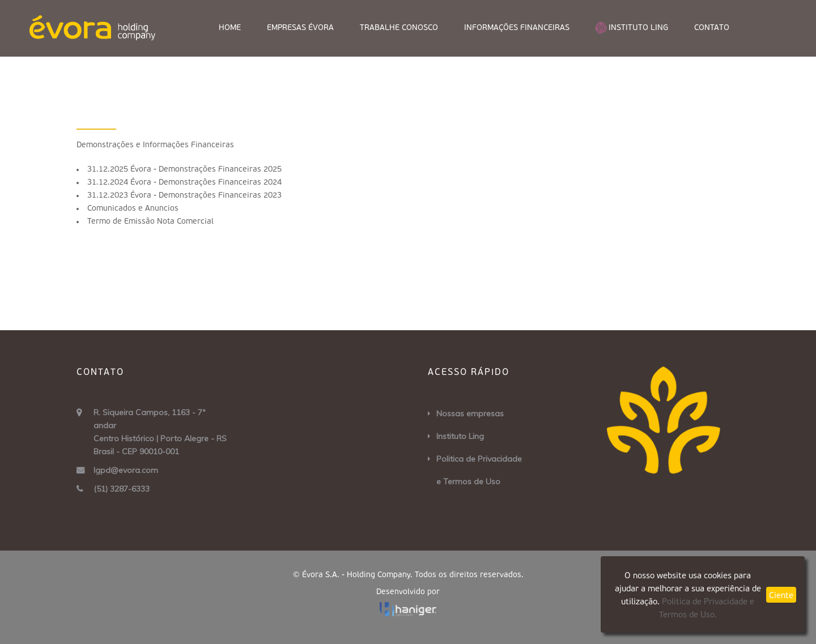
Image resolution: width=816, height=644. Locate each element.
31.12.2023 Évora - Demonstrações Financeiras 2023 (184, 196)
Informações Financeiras (517, 28)
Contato (712, 28)
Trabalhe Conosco (399, 28)
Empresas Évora (300, 28)
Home (230, 28)
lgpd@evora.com (126, 470)
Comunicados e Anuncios (133, 209)
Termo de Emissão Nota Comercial (150, 222)
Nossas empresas (470, 413)
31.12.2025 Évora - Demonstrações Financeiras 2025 (184, 170)
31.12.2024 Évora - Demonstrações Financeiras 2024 (184, 183)
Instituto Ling (460, 436)
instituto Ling (632, 28)
